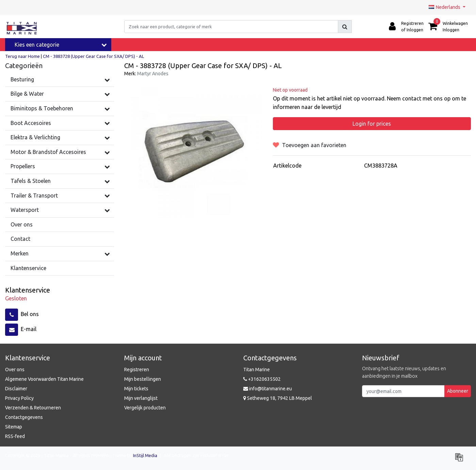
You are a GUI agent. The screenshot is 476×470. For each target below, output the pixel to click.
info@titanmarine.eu (268, 389)
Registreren (137, 370)
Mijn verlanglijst (141, 398)
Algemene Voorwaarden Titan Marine (44, 379)
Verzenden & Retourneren (33, 408)
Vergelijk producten (145, 408)
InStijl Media (145, 455)
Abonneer (458, 391)
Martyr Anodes (153, 74)
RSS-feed (15, 436)
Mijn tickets (136, 389)
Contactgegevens (24, 417)
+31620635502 (262, 379)
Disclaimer (16, 389)
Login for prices (372, 124)
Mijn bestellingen (143, 379)
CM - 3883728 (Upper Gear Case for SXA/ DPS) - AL (93, 56)
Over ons (15, 370)
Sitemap (14, 427)
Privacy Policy (19, 398)
